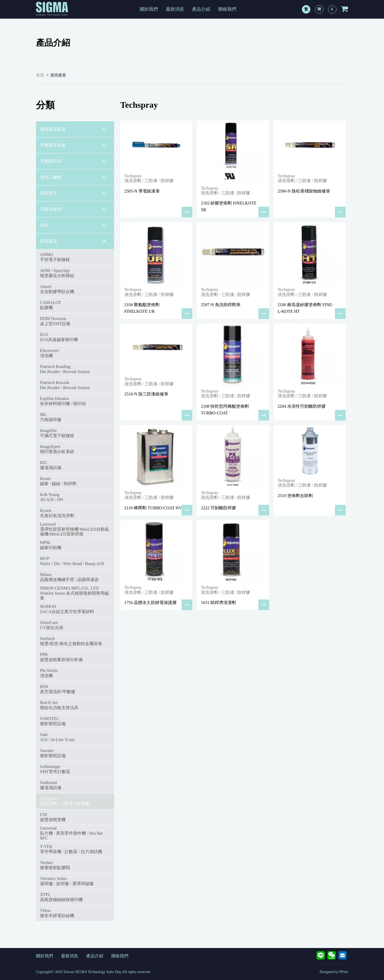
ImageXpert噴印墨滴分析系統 (57, 449)
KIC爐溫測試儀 (51, 465)
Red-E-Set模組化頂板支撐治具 (59, 705)
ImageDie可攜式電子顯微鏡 (57, 433)
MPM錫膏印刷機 (51, 545)
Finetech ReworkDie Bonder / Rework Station (65, 385)
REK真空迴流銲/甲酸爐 (58, 689)
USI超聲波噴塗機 (53, 817)
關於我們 (149, 9)
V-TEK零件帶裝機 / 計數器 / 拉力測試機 (71, 849)
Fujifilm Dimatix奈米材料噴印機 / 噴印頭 (63, 401)
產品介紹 (201, 9)
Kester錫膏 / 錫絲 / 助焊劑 (58, 481)
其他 (74, 225)
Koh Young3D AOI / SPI (52, 497)
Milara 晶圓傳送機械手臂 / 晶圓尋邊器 (69, 577)
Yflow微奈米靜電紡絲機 (57, 913)
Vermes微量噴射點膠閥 (55, 865)
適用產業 (58, 75)
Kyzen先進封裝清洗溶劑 (57, 513)
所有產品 (74, 241)
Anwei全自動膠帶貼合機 (57, 289)
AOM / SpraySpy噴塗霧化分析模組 (57, 273)
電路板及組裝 (74, 129)
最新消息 (175, 9)
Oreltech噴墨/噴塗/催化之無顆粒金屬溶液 (71, 641)
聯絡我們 (227, 9)
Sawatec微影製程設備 (53, 753)
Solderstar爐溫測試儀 (51, 785)
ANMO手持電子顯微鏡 (55, 257)
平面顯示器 (74, 161)
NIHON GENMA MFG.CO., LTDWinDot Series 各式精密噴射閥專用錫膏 (74, 593)
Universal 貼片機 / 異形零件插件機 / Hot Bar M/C (71, 833)
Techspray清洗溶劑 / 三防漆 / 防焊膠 (65, 801)
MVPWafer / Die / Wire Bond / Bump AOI (72, 561)
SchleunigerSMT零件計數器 (55, 769)
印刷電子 (74, 193)
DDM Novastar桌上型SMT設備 (55, 321)
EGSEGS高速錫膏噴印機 (59, 337)
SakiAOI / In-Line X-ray (57, 737)
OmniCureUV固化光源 (52, 625)
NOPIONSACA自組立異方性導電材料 (67, 609)
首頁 (40, 75)
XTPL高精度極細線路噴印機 (61, 897)
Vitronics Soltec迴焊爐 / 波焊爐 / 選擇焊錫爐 (67, 881)
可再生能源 (74, 209)
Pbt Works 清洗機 (49, 673)
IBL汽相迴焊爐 (51, 417)
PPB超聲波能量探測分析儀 (61, 657)
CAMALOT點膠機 (51, 305)
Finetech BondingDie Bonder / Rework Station (65, 369)
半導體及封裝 (74, 145)
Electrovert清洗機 (49, 353)
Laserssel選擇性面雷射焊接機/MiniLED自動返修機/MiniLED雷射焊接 (75, 529)
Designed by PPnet (334, 972)
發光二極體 (74, 177)
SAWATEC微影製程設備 (53, 721)
